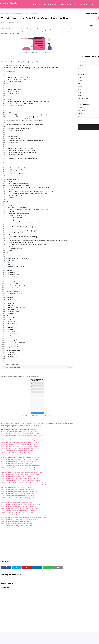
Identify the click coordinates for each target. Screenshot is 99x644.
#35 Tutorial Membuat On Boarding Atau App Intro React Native (21, 504)
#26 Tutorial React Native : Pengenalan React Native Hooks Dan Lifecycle (24, 485)
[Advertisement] (37, 546)
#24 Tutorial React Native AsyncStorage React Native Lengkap (21, 481)
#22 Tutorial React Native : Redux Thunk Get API (16, 476)
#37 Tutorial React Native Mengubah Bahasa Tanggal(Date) (20, 508)
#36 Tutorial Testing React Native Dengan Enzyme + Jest (19, 506)
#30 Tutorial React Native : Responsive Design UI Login (18, 493)
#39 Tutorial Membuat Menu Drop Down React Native (18, 513)
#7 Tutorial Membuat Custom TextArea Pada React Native (19, 444)
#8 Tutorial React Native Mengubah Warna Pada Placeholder (20, 446)
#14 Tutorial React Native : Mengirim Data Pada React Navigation (21, 459)
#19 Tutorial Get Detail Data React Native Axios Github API (20, 470)
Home (3, 14)
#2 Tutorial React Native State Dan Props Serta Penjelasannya (21, 433)
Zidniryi (4, 22)
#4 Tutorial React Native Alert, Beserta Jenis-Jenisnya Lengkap (21, 438)
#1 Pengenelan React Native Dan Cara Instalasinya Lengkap (20, 431)
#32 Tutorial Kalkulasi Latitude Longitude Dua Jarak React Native (21, 498)
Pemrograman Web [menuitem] (65, 4)
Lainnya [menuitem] (93, 4)
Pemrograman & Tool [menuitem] (50, 4)
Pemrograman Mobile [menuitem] (81, 4)
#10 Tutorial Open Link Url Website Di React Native (17, 451)
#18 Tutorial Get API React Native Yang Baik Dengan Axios (19, 468)
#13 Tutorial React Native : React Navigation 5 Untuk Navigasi (20, 457)
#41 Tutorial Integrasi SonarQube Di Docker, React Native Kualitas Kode (24, 517)
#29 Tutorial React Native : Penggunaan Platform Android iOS (20, 491)
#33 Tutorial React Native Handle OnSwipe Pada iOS (17, 500)
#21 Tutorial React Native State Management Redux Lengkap (20, 474)
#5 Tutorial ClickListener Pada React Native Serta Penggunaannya (22, 440)
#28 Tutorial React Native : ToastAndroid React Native (18, 489)
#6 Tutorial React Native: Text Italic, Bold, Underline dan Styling (21, 442)
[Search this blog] (88, 18)
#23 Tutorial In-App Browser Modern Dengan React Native (20, 478)
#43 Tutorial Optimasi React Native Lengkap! (15, 521)
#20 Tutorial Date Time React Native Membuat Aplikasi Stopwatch (22, 472)
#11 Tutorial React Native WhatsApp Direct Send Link (18, 453)
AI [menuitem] (40, 4)
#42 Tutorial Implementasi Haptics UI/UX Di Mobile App (19, 519)
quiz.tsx (5, 367)
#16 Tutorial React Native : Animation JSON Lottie (17, 463)
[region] (37, 215)
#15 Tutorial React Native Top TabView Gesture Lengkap (19, 461)
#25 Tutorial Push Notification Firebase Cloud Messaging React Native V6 (24, 483)
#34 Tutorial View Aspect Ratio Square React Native (17, 502)
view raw (70, 367)
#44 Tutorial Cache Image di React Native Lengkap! (17, 523)
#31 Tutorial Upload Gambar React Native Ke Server (18, 496)
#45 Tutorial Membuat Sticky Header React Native (17, 526)
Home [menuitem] (35, 4)
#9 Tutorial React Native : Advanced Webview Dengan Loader (20, 448)
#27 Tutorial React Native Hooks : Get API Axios (16, 487)
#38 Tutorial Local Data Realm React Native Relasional (18, 511)
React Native (9, 14)
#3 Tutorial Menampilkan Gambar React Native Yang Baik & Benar (21, 436)
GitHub (21, 367)
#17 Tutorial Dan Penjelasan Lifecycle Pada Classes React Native (21, 466)
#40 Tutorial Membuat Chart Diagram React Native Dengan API (21, 515)
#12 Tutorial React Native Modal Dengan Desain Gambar (19, 455)
